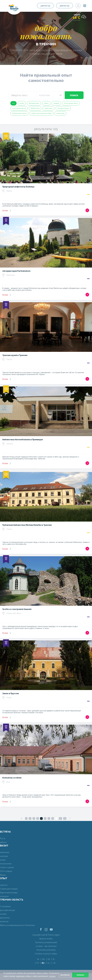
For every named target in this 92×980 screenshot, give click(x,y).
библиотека (35, 108)
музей (22, 103)
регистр (45, 6)
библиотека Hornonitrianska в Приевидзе (23, 440)
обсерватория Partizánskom (16, 271)
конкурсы (4, 896)
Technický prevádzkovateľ (46, 942)
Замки (46, 103)
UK (54, 963)
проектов (4, 922)
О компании (5, 906)
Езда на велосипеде (9, 893)
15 (65, 818)
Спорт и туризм (7, 867)
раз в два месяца (7, 910)
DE (49, 959)
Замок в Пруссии (11, 693)
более (5, 211)
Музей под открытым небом (41, 113)
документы (5, 918)
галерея (56, 103)
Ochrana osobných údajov (46, 954)
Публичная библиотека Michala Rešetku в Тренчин (27, 525)
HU (49, 963)
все (13, 103)
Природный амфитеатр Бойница (18, 187)
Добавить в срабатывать (87, 210)
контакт (3, 914)
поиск (74, 95)
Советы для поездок (9, 889)
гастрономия (6, 864)
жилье (3, 860)
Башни (3, 875)
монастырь (60, 113)
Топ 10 (3, 839)
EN (43, 959)
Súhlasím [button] (80, 975)
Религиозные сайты (19, 113)
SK (38, 959)
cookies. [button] (52, 976)
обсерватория (34, 103)
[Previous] (22, 818)
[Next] (70, 818)
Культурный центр (71, 103)
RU (43, 963)
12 (60, 818)
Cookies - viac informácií (46, 946)
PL (54, 959)
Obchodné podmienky (46, 950)
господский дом (63, 108)
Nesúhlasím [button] (65, 975)
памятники (48, 108)
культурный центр (19, 108)
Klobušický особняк (12, 778)
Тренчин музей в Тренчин (15, 355)
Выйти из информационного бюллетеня (17, 925)
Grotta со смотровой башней (17, 609)
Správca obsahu (46, 939)
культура (4, 856)
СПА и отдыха (6, 871)
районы (3, 842)
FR (38, 963)
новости (4, 885)
